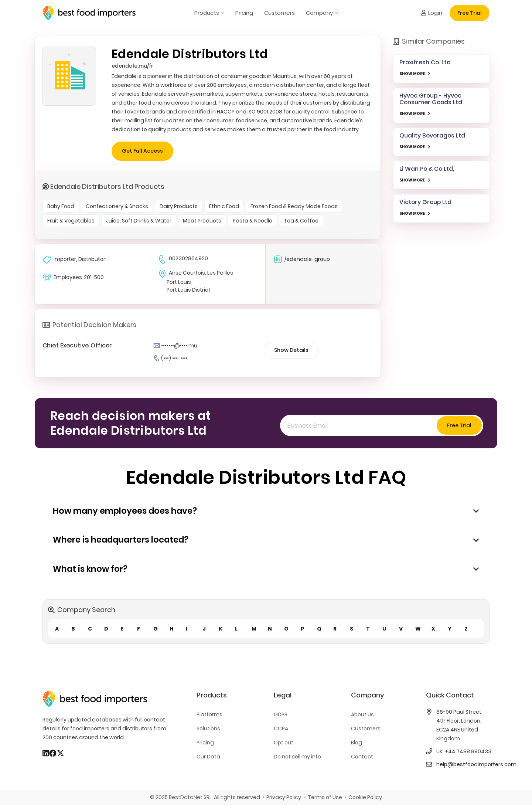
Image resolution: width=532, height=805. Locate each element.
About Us (362, 714)
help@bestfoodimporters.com (476, 764)
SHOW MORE (412, 74)
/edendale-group (302, 259)
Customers (366, 728)
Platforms (209, 714)
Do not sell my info (297, 757)
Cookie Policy (365, 797)
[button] (221, 13)
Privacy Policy (284, 797)
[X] (61, 753)
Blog (357, 743)
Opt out (284, 743)
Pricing (205, 743)
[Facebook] (53, 753)
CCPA (281, 728)
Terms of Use (325, 797)
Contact (362, 757)
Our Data (208, 757)
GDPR (281, 714)
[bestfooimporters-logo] (89, 13)
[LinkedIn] (46, 753)
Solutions (208, 728)
